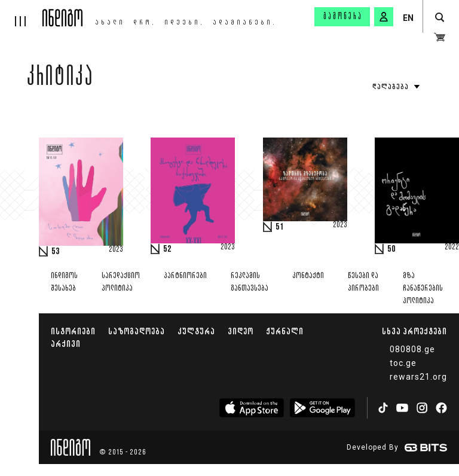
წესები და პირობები (363, 282)
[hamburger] (21, 13)
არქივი (66, 344)
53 (56, 252)
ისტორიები (73, 331)
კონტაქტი (308, 276)
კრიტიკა (60, 79)
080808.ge (412, 349)
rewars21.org (418, 377)
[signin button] (384, 17)
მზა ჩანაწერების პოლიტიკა (423, 289)
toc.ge (403, 363)
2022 (452, 248)
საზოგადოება (137, 331)
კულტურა (196, 331)
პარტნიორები (185, 276)
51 (280, 227)
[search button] (440, 18)
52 (167, 249)
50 (391, 249)
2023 (116, 250)
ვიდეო (241, 331)
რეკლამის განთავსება (250, 282)
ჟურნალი (285, 331)
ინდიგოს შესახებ (64, 282)
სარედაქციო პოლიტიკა (121, 282)
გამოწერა (343, 17)
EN (408, 18)
